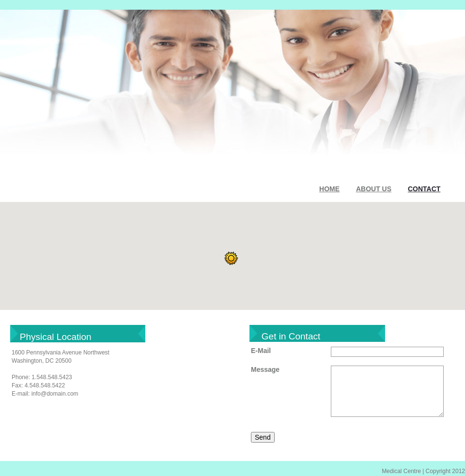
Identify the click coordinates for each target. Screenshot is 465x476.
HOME (329, 189)
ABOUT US (374, 189)
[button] (231, 259)
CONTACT (424, 189)
